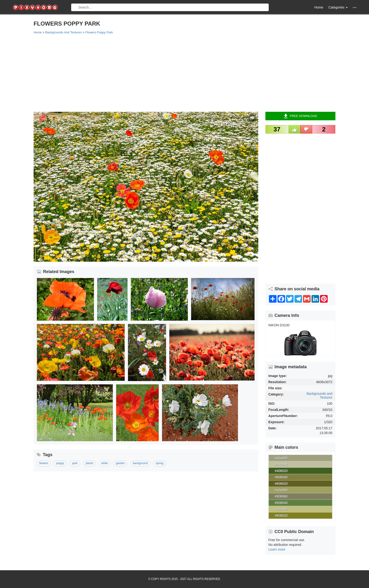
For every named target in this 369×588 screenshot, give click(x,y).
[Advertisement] (176, 73)
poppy (60, 463)
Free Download (300, 116)
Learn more (277, 549)
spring (160, 463)
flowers (44, 463)
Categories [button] (338, 7)
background (140, 463)
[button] (355, 7)
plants (89, 463)
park (75, 463)
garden (120, 463)
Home (319, 7)
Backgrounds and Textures (319, 395)
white (105, 463)
